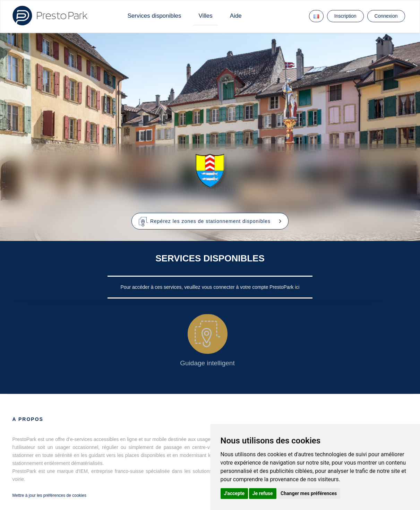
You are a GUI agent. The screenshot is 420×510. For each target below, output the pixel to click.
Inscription (345, 16)
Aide (236, 16)
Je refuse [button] (263, 493)
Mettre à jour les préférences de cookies (49, 495)
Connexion (386, 16)
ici (297, 287)
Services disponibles (155, 16)
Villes (205, 16)
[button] (210, 221)
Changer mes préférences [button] (309, 493)
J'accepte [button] (234, 493)
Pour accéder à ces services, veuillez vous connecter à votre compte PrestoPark (208, 287)
